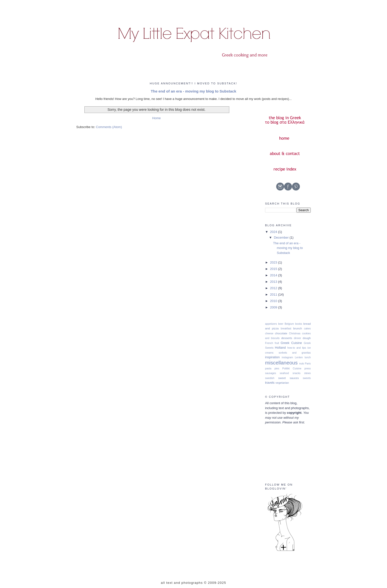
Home (157, 118)
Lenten (299, 357)
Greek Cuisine (291, 343)
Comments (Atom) (109, 127)
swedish (270, 378)
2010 (274, 301)
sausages (271, 373)
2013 (274, 282)
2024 (274, 232)
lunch (308, 357)
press (308, 369)
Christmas (295, 333)
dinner (298, 338)
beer (281, 324)
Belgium (289, 324)
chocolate (281, 333)
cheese (269, 333)
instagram (288, 357)
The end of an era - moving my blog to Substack (193, 91)
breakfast (286, 329)
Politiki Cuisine (292, 369)
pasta (268, 369)
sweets (307, 378)
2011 (274, 294)
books (299, 324)
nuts (302, 364)
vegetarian (282, 383)
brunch (298, 328)
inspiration (272, 357)
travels (270, 383)
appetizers (271, 324)
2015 (274, 269)
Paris (308, 364)
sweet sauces (289, 378)
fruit (277, 343)
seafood (284, 373)
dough (307, 338)
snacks (296, 373)
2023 (274, 262)
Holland (280, 348)
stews (307, 373)
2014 (274, 275)
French (269, 343)
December (282, 237)
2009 (274, 307)
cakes (307, 329)
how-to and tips (297, 348)
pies (277, 369)
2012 (274, 288)
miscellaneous (281, 363)
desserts (287, 338)
